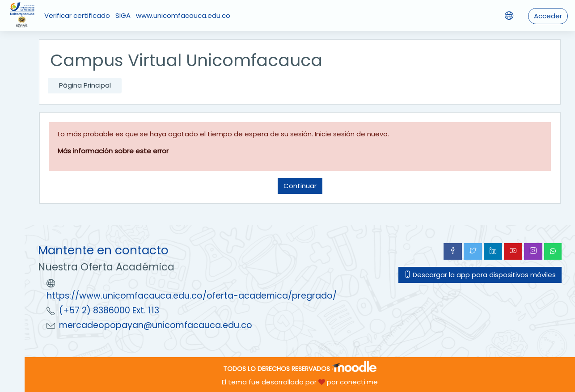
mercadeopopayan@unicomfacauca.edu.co (156, 325)
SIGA (123, 15)
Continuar (300, 186)
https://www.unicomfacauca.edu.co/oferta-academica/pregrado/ (192, 296)
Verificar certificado (77, 15)
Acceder (548, 16)
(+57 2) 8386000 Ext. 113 (109, 310)
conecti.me (359, 382)
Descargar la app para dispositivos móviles (480, 275)
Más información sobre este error (113, 151)
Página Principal (85, 85)
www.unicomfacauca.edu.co (183, 15)
